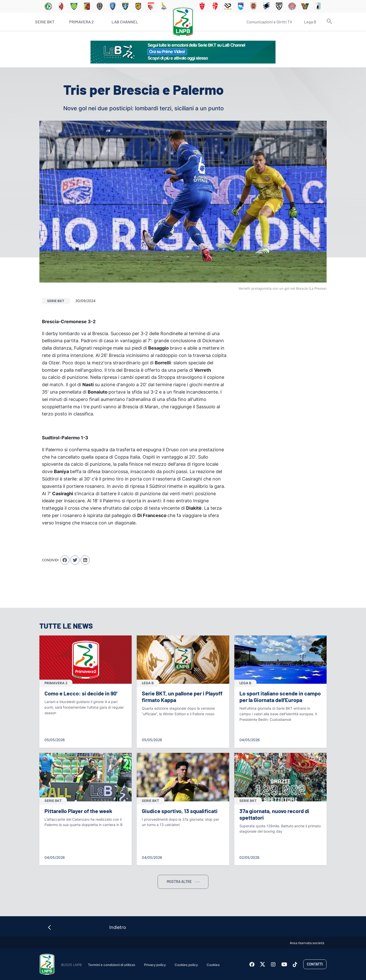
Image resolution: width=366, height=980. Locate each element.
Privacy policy (155, 965)
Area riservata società (307, 943)
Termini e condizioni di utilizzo (112, 965)
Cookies (213, 965)
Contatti (315, 964)
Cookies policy (186, 965)
